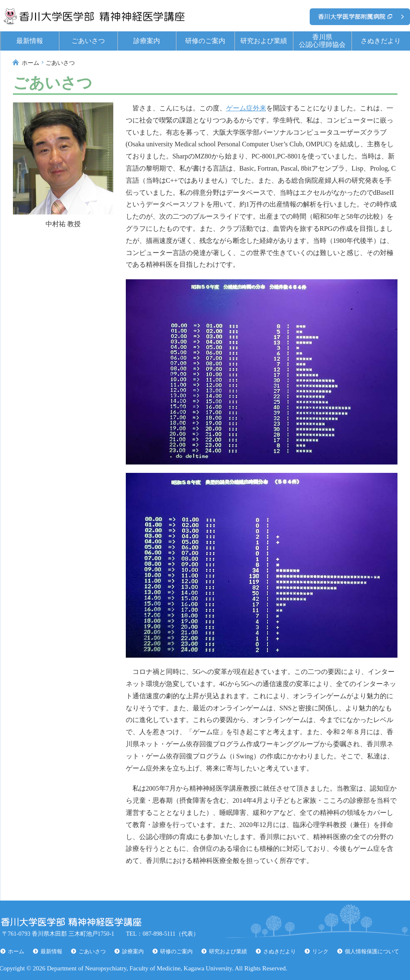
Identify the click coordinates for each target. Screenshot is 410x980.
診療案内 (147, 41)
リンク (320, 951)
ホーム (31, 63)
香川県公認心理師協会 (322, 41)
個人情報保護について (372, 951)
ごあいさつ (88, 41)
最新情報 (30, 41)
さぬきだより (381, 41)
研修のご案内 (205, 41)
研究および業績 (264, 41)
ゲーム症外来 (246, 108)
